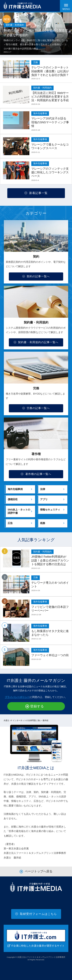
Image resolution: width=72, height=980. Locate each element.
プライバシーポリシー (17, 697)
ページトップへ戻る (36, 872)
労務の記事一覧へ (36, 408)
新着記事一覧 (36, 193)
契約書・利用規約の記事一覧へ (36, 342)
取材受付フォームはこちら (36, 914)
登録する (35, 706)
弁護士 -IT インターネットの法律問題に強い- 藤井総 (26, 720)
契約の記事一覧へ (36, 276)
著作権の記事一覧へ (36, 474)
